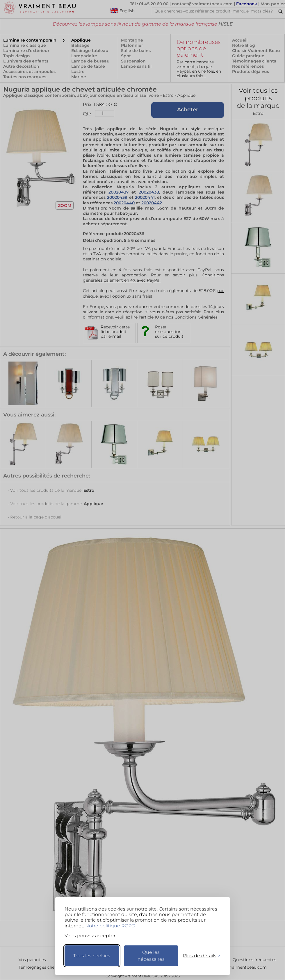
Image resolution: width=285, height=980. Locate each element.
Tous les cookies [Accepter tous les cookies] (92, 956)
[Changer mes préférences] (199, 956)
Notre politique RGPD (110, 926)
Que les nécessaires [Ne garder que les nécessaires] (151, 956)
